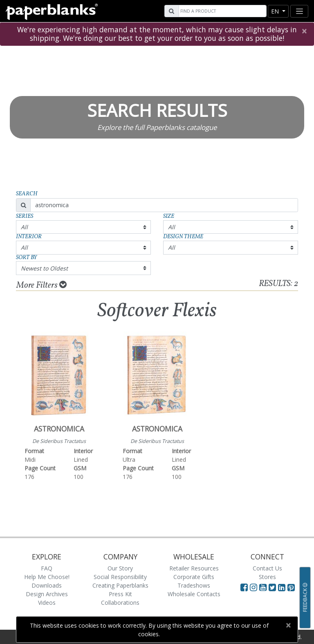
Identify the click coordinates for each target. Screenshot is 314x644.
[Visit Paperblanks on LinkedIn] (283, 587)
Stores (267, 577)
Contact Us (267, 568)
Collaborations (120, 603)
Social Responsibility (120, 577)
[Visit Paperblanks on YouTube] (264, 587)
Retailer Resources (194, 568)
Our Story (120, 568)
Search (27, 194)
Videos (47, 603)
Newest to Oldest (44, 268)
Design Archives (47, 594)
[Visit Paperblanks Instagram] (253, 587)
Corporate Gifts (194, 577)
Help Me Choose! (47, 577)
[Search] (222, 11)
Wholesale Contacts (194, 594)
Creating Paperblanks (120, 585)
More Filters (41, 285)
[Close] (304, 31)
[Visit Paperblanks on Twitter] (273, 587)
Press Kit (120, 594)
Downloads (47, 585)
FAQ (47, 568)
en (276, 11)
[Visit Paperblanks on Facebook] (244, 587)
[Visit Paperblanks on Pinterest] (291, 587)
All (24, 227)
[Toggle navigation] (299, 11)
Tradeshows (194, 585)
